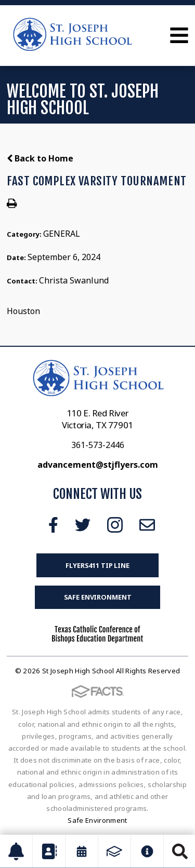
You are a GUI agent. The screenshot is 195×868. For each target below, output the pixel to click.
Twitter (83, 525)
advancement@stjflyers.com (98, 465)
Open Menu (179, 35)
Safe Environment (98, 597)
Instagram (115, 525)
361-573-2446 (98, 445)
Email (147, 525)
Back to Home (40, 158)
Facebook (53, 525)
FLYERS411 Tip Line (97, 565)
